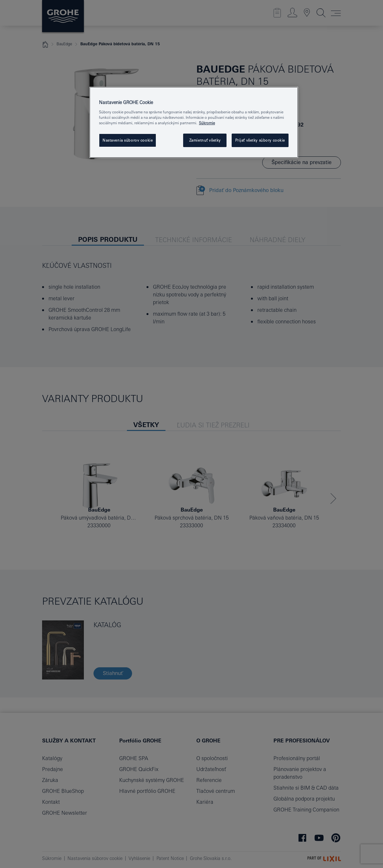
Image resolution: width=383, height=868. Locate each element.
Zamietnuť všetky (205, 140)
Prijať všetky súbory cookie (260, 140)
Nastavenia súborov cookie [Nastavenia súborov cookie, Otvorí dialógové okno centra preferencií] (128, 140)
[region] (194, 122)
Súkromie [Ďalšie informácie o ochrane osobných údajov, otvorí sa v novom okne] (207, 123)
